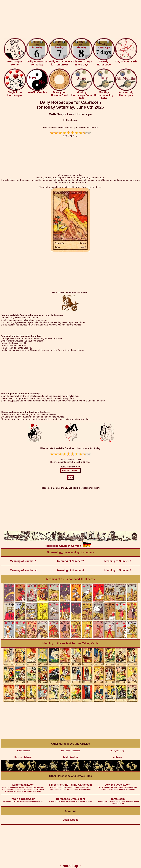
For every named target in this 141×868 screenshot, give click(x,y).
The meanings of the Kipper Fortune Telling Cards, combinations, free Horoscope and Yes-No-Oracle (71, 785)
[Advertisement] (70, 19)
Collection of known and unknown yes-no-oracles (23, 798)
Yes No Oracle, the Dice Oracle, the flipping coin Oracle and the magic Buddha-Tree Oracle (118, 785)
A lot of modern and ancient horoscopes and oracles (71, 798)
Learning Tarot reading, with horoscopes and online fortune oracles (118, 799)
